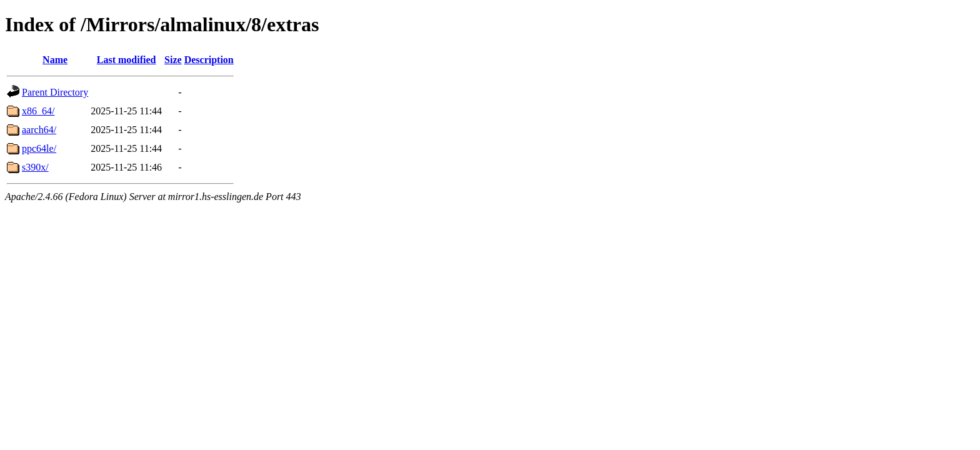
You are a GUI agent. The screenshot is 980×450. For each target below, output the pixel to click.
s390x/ (35, 167)
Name (55, 60)
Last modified (127, 60)
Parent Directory (55, 92)
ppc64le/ (39, 148)
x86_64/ (38, 111)
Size (173, 60)
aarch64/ (39, 130)
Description (209, 60)
